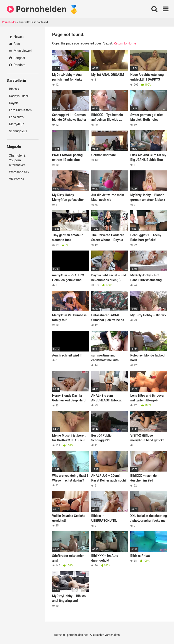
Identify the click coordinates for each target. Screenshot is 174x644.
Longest (17, 58)
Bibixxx (14, 89)
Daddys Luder (19, 96)
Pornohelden (9, 22)
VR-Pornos (17, 179)
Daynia (14, 103)
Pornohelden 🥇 (43, 9)
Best (14, 44)
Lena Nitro (16, 117)
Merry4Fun (17, 124)
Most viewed (20, 51)
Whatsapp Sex (19, 172)
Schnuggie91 (18, 131)
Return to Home (125, 43)
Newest (17, 37)
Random (17, 65)
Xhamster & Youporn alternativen (17, 160)
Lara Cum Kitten (20, 110)
